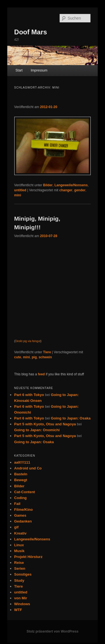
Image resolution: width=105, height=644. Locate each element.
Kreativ (20, 533)
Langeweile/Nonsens (71, 185)
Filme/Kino (24, 510)
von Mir (21, 598)
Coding (21, 498)
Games (20, 515)
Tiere (47, 352)
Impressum (39, 70)
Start (19, 70)
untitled (20, 190)
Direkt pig (21, 341)
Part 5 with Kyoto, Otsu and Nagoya (45, 424)
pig (34, 357)
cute (18, 357)
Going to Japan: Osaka (71, 418)
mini (18, 195)
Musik (19, 551)
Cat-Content (25, 492)
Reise (19, 563)
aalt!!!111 (22, 462)
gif (17, 527)
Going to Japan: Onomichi (37, 430)
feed (41, 374)
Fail (17, 504)
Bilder (48, 185)
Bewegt (21, 480)
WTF (18, 610)
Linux (19, 545)
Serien (20, 568)
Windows (22, 604)
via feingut (34, 341)
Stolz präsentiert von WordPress (53, 631)
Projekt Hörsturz (28, 557)
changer (66, 190)
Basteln (21, 474)
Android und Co (28, 468)
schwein (45, 357)
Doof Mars (31, 32)
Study (19, 580)
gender (80, 190)
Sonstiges (23, 574)
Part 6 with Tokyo (29, 395)
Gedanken (23, 521)
